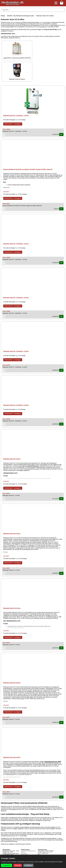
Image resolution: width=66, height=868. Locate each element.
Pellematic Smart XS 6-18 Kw (12, 757)
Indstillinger (28, 865)
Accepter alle (7, 865)
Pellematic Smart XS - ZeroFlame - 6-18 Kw (16, 405)
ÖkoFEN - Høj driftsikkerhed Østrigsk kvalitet (21, 16)
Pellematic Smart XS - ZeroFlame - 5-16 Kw (16, 351)
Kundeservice (24, 855)
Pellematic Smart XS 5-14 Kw (12, 608)
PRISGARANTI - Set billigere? (13, 124)
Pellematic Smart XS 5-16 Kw (12, 683)
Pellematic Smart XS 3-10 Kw (12, 459)
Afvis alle (18, 865)
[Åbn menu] (55, 3)
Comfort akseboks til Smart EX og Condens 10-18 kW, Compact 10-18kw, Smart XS (28, 169)
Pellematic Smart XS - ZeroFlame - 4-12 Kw (16, 244)
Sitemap (23, 852)
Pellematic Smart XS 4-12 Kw (12, 534)
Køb (61, 134)
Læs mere (6, 192)
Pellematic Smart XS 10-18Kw (45, 16)
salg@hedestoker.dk (47, 852)
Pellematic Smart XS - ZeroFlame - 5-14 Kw (16, 298)
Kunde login (24, 853)
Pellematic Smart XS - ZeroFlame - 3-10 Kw (16, 116)
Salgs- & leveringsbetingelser (28, 851)
